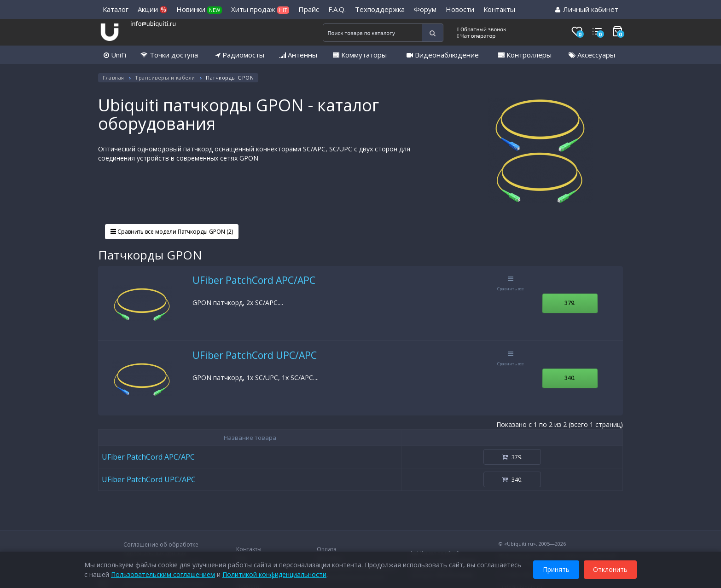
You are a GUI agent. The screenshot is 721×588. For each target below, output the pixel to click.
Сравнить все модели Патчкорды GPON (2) (172, 232)
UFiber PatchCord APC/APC (254, 280)
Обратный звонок (482, 29)
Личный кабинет (587, 9)
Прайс (309, 9)
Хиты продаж (260, 9)
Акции (152, 9)
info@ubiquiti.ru (153, 23)
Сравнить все (511, 284)
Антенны (298, 55)
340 (570, 378)
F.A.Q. (337, 9)
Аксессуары (592, 55)
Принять (556, 569)
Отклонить (610, 569)
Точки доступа (169, 55)
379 (570, 303)
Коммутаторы (360, 55)
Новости (460, 9)
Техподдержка (380, 9)
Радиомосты (240, 55)
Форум (425, 9)
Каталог (116, 9)
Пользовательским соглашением (163, 574)
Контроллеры (525, 55)
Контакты (499, 9)
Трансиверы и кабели (165, 78)
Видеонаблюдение (443, 55)
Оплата (327, 549)
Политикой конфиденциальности (274, 574)
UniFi (115, 55)
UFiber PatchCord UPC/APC (255, 355)
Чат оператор (476, 35)
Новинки (199, 9)
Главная (113, 78)
